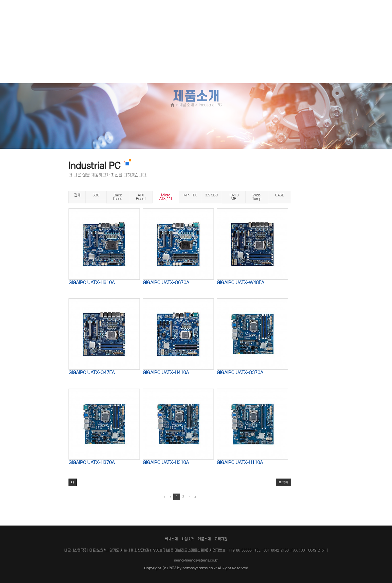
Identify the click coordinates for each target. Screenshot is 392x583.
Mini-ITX (190, 195)
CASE (279, 195)
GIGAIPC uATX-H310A (166, 463)
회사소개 (171, 539)
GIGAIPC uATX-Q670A (166, 283)
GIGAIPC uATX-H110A (240, 463)
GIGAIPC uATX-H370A (92, 463)
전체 (77, 195)
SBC (96, 195)
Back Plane (118, 197)
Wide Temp (257, 197)
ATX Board (141, 197)
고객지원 (221, 539)
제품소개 (204, 539)
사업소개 (188, 539)
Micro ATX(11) (166, 197)
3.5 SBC (211, 195)
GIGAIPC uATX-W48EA (240, 283)
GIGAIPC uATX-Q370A (240, 373)
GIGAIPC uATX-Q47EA (92, 373)
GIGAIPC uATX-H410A (166, 373)
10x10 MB (234, 197)
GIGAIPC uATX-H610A (92, 283)
